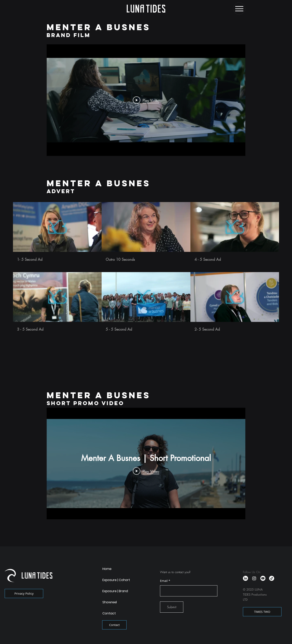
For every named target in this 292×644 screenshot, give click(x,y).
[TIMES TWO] (262, 612)
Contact (109, 613)
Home (107, 569)
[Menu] (239, 9)
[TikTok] (272, 578)
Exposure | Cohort (116, 580)
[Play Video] (146, 100)
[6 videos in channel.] (146, 267)
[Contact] (114, 625)
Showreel (110, 602)
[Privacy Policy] (24, 593)
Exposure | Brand (115, 591)
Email (164, 581)
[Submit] (172, 607)
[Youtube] (263, 578)
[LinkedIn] (245, 578)
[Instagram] (254, 578)
